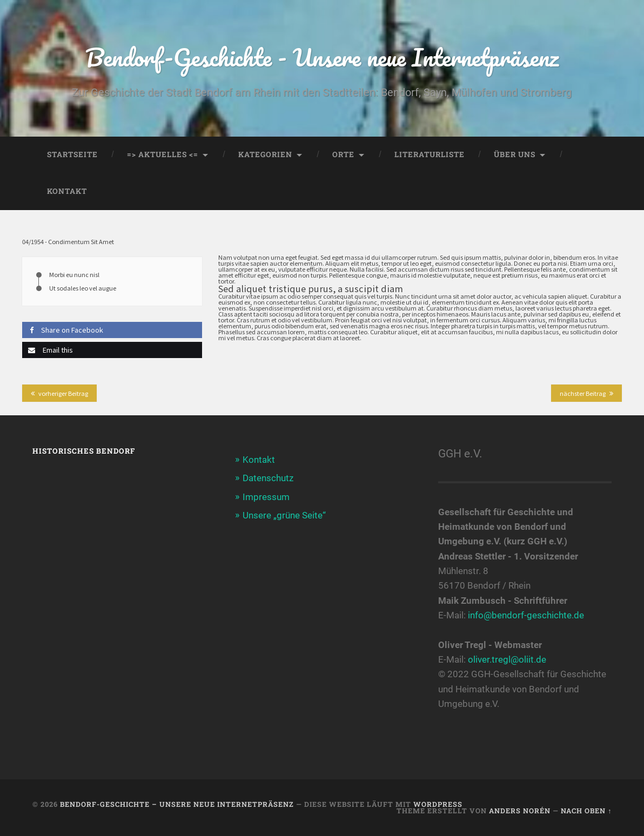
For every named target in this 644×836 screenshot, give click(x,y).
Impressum (266, 497)
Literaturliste (430, 154)
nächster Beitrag (583, 393)
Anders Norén (520, 811)
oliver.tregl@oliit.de (507, 659)
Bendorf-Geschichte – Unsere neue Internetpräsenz (177, 804)
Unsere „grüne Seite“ (284, 515)
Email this (48, 350)
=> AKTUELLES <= (163, 154)
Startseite (72, 154)
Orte (343, 154)
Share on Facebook (63, 330)
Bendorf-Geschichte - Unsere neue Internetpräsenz (322, 57)
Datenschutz (268, 478)
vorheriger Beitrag (63, 393)
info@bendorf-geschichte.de (526, 615)
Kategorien (265, 154)
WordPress (438, 804)
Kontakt (67, 191)
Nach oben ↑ (586, 811)
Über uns (515, 154)
